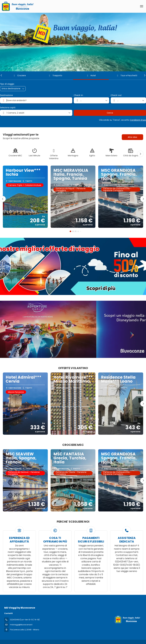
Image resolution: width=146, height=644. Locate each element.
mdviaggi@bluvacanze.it (21, 625)
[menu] (142, 6)
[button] (1, 75)
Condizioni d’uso (138, 120)
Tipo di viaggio (7, 84)
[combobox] (36, 100)
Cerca (110, 113)
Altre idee (132, 137)
